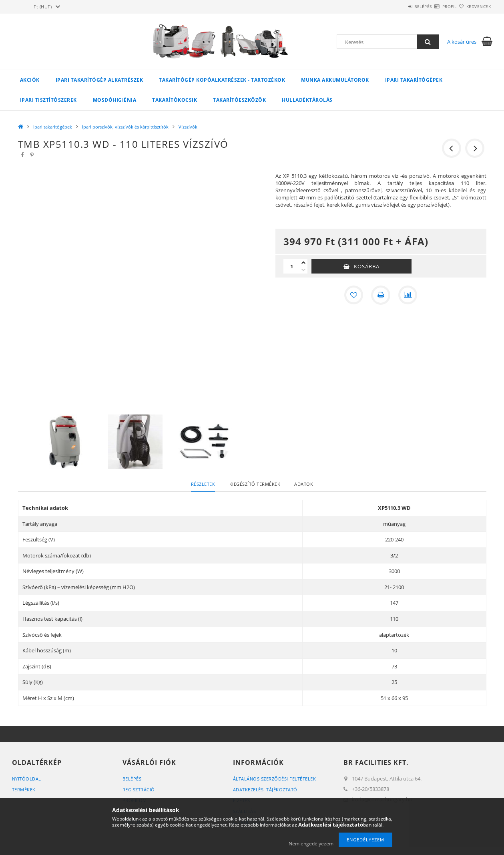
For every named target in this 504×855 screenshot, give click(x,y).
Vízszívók (188, 127)
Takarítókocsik (175, 100)
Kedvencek (474, 6)
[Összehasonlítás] (408, 295)
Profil (436, 6)
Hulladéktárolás (307, 100)
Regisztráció (139, 790)
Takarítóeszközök (239, 100)
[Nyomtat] (381, 295)
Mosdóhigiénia (115, 100)
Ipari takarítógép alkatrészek (99, 80)
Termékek (24, 790)
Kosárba (367, 266)
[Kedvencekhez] (353, 295)
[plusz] (303, 263)
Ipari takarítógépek (414, 80)
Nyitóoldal (27, 779)
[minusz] (303, 270)
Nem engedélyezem (311, 844)
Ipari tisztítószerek (48, 100)
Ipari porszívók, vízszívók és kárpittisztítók (125, 127)
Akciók (30, 80)
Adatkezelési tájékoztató (265, 790)
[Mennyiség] (291, 266)
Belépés (400, 6)
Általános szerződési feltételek (275, 779)
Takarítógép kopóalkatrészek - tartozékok (222, 80)
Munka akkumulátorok (335, 80)
